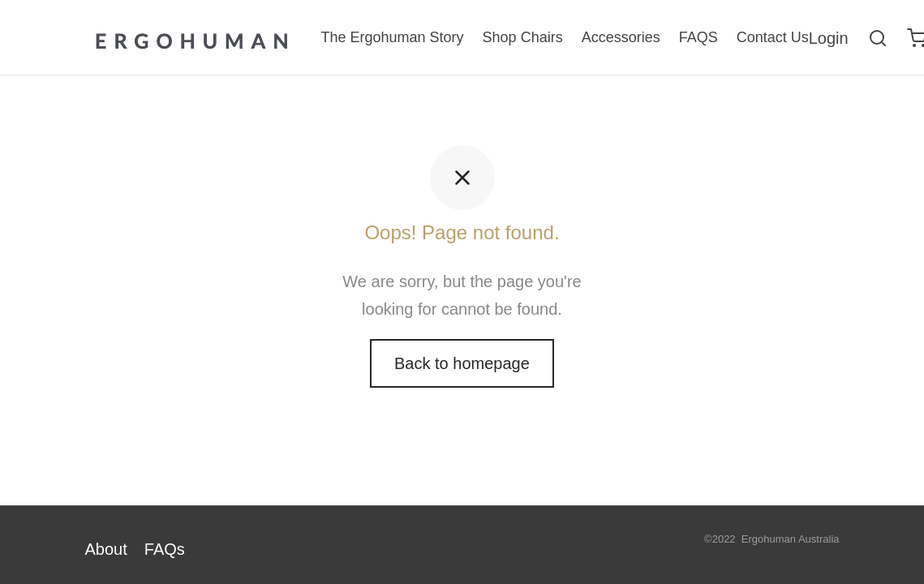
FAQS (698, 37)
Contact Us (773, 37)
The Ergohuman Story (393, 37)
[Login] (829, 38)
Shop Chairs (523, 37)
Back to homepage (462, 363)
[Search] (878, 38)
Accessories (621, 37)
